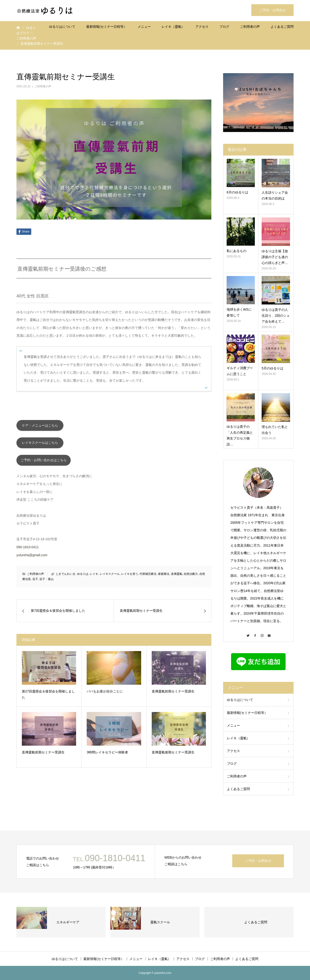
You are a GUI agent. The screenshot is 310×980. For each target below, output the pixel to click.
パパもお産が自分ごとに (105, 693)
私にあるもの (236, 251)
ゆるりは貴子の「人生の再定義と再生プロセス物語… (240, 436)
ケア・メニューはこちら (40, 426)
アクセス (202, 27)
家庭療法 (164, 576)
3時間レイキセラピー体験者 (107, 754)
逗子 (35, 581)
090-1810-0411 (28, 549)
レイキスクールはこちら (40, 444)
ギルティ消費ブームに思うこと (240, 371)
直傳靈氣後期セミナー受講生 (173, 754)
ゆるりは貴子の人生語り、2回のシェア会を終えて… (276, 316)
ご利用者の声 (250, 27)
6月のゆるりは (237, 192)
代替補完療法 (148, 576)
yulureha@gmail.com (32, 557)
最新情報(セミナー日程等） (107, 27)
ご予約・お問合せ (272, 10)
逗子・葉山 (46, 581)
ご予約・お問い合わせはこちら (44, 462)
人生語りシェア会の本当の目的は (275, 195)
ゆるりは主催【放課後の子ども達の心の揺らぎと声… (275, 257)
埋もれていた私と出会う (275, 430)
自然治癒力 (191, 576)
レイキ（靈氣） (173, 27)
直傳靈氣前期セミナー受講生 (173, 693)
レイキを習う (130, 576)
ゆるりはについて (62, 27)
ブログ (224, 27)
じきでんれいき (66, 576)
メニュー (144, 27)
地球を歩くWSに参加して (239, 312)
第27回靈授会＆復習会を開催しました (48, 697)
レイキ (94, 576)
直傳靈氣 (177, 576)
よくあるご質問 (282, 27)
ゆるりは (83, 576)
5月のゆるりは (272, 368)
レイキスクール (110, 576)
